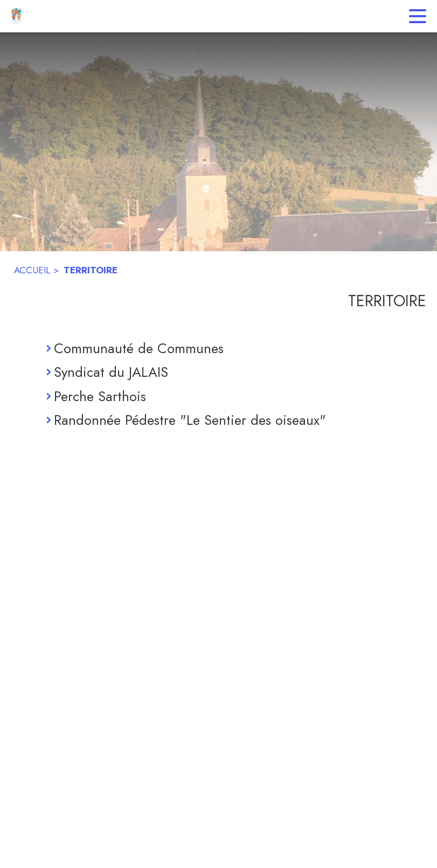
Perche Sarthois (100, 396)
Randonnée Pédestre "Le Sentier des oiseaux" (190, 420)
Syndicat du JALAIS (111, 372)
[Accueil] (16, 16)
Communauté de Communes (139, 348)
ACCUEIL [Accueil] (32, 270)
